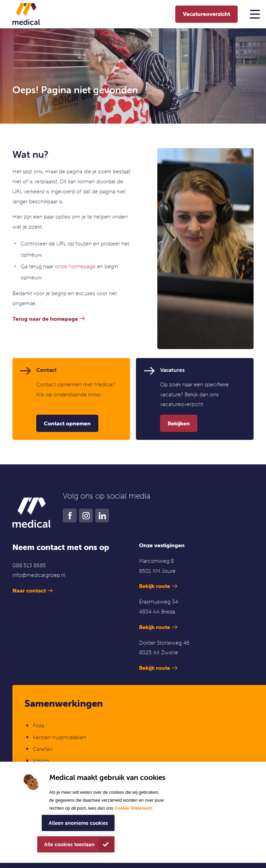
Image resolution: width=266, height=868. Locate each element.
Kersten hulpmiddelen (60, 737)
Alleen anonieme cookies (78, 823)
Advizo (41, 761)
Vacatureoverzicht (206, 14)
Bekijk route (155, 586)
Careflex (43, 749)
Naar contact (29, 590)
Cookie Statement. (134, 808)
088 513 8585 (29, 565)
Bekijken (179, 423)
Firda (38, 725)
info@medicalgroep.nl (39, 575)
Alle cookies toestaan (69, 844)
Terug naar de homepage (45, 319)
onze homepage (75, 266)
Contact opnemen (67, 423)
